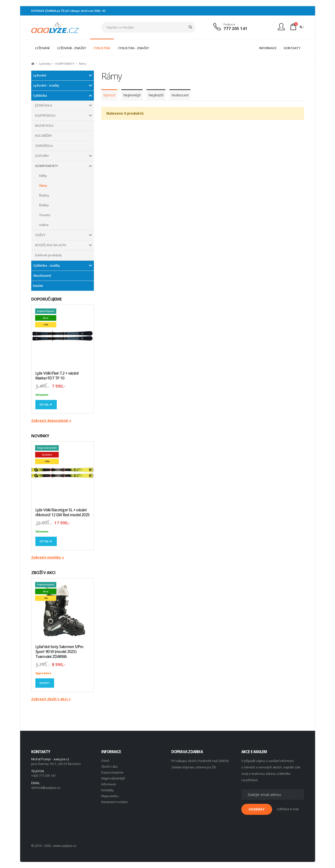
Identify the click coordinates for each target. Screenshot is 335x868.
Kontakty (107, 790)
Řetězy (44, 195)
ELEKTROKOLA (45, 115)
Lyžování (40, 75)
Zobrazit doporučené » (51, 420)
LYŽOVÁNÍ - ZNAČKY (72, 48)
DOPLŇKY (42, 156)
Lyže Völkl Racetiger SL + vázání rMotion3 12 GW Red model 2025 (63, 512)
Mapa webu (110, 796)
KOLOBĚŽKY (44, 136)
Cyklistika (40, 96)
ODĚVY (40, 235)
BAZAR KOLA (44, 126)
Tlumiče (45, 215)
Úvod (105, 761)
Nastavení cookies (115, 802)
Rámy (43, 186)
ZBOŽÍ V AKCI (43, 572)
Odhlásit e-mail (288, 809)
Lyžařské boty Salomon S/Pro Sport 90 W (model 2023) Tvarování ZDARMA (59, 652)
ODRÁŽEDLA (44, 146)
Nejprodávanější (113, 778)
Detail (46, 404)
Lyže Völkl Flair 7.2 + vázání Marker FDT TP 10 (57, 376)
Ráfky (43, 176)
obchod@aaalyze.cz (46, 788)
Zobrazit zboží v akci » (51, 699)
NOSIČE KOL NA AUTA (51, 245)
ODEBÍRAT (257, 809)
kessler (38, 286)
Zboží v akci (109, 767)
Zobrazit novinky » (48, 557)
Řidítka (44, 205)
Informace (109, 784)
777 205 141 (235, 28)
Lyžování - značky (46, 85)
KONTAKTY (292, 48)
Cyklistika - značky (47, 266)
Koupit (45, 683)
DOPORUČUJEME (47, 299)
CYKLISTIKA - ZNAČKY (134, 48)
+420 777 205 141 (44, 776)
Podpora (229, 24)
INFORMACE (268, 48)
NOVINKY (40, 436)
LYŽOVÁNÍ (42, 48)
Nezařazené (42, 276)
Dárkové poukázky (48, 255)
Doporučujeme (112, 772)
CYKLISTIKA (102, 48)
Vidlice (44, 225)
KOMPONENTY (47, 166)
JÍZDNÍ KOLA (44, 105)
